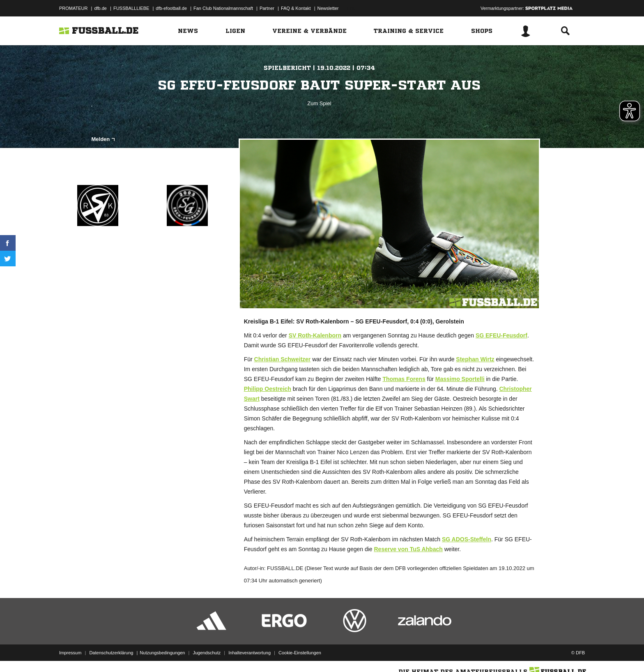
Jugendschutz (207, 653)
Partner (267, 8)
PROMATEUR (73, 8)
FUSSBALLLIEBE (131, 8)
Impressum (70, 653)
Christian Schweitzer (283, 359)
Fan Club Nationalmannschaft (223, 8)
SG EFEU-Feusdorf (501, 335)
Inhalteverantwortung (250, 653)
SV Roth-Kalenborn (315, 335)
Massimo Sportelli (460, 379)
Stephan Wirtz (475, 359)
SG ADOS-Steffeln (467, 539)
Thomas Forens (404, 379)
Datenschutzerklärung (111, 653)
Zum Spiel (319, 103)
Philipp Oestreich (268, 389)
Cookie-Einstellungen (300, 653)
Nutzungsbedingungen (162, 653)
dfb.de (100, 8)
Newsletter (328, 8)
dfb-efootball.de (171, 8)
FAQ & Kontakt (296, 8)
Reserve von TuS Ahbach (408, 549)
